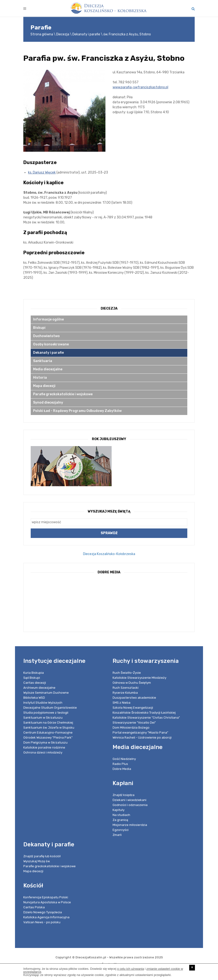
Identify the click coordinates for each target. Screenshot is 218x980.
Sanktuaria (43, 361)
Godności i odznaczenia (130, 805)
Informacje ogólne (48, 319)
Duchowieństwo (46, 336)
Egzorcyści (121, 830)
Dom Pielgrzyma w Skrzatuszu (45, 742)
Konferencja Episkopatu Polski (46, 897)
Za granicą (120, 820)
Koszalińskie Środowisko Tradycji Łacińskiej (144, 713)
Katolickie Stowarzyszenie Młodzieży (139, 678)
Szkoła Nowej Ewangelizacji (133, 708)
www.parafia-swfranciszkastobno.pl (140, 87)
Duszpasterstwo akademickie (134, 698)
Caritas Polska (34, 907)
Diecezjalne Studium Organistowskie (50, 708)
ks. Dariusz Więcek (42, 172)
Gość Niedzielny (124, 759)
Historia (40, 378)
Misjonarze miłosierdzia (130, 825)
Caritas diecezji (35, 683)
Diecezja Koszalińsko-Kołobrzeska (109, 554)
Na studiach (121, 815)
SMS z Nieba (121, 703)
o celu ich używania (131, 969)
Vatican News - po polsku (42, 922)
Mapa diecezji (44, 386)
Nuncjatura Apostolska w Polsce (47, 902)
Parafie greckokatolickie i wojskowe (63, 394)
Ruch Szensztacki (126, 688)
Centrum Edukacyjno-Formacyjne (48, 733)
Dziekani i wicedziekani (129, 800)
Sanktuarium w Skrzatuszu (43, 718)
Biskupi (39, 328)
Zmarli (117, 835)
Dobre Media (122, 769)
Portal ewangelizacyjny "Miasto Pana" (140, 733)
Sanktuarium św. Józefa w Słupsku (49, 728)
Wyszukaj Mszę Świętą (109, 511)
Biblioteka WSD (34, 698)
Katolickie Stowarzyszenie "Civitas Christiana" (146, 718)
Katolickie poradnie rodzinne (44, 747)
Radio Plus (120, 764)
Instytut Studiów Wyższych (43, 703)
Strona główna (42, 34)
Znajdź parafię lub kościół (42, 856)
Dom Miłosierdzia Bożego (131, 728)
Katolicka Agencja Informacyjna (46, 917)
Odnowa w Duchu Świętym (132, 683)
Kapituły (119, 810)
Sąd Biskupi (32, 678)
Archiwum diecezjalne (39, 688)
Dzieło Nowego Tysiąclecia (43, 912)
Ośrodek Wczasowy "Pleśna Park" (48, 737)
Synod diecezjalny (48, 403)
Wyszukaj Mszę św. (37, 861)
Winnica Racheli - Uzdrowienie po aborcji (142, 737)
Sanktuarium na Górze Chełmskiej (48, 723)
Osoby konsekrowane (51, 344)
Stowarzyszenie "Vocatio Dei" (134, 723)
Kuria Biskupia (34, 673)
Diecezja (63, 34)
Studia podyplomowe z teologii (46, 713)
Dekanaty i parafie (86, 34)
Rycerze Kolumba (125, 693)
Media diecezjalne (48, 369)
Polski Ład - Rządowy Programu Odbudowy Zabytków (77, 411)
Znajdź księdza (124, 795)
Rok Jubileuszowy (109, 439)
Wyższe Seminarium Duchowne (46, 693)
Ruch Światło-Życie (127, 673)
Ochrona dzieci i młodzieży (43, 752)
